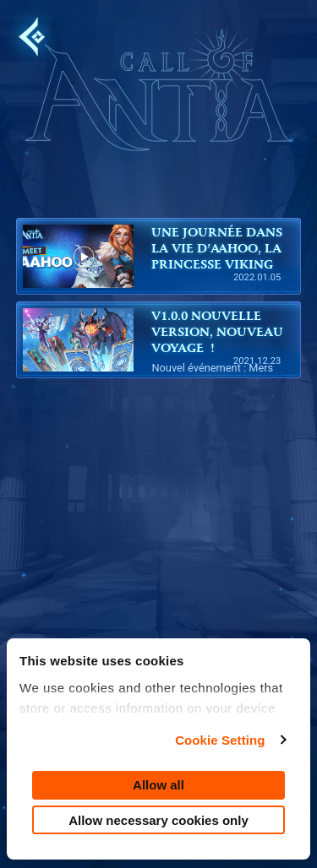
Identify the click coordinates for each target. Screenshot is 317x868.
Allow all (158, 785)
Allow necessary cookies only (158, 820)
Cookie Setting (220, 740)
